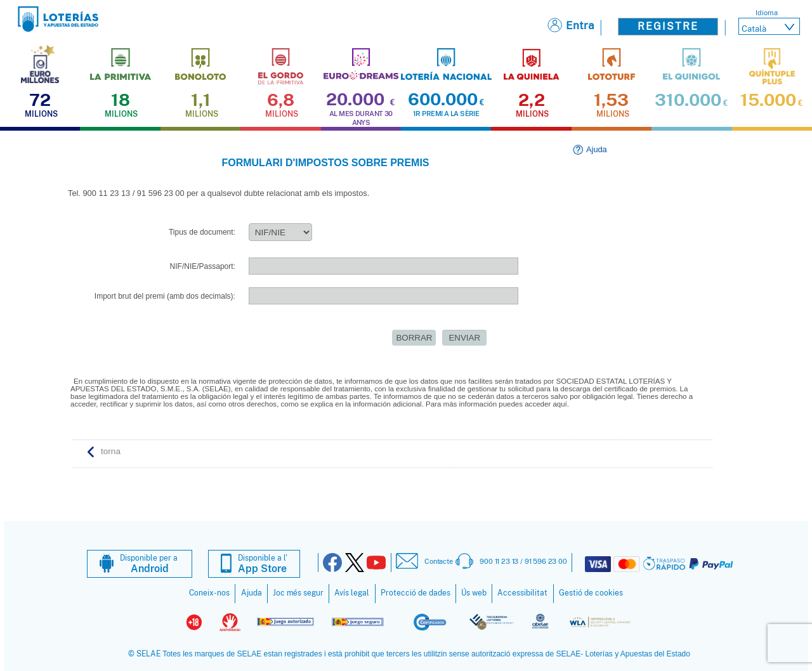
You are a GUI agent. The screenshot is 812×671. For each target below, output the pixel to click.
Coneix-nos (209, 593)
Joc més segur (298, 593)
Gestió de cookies (591, 593)
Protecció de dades (416, 593)
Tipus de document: (202, 232)
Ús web (474, 593)
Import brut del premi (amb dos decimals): (165, 296)
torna (111, 451)
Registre (668, 26)
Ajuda (597, 149)
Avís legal (352, 593)
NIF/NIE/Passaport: (203, 266)
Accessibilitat (522, 593)
